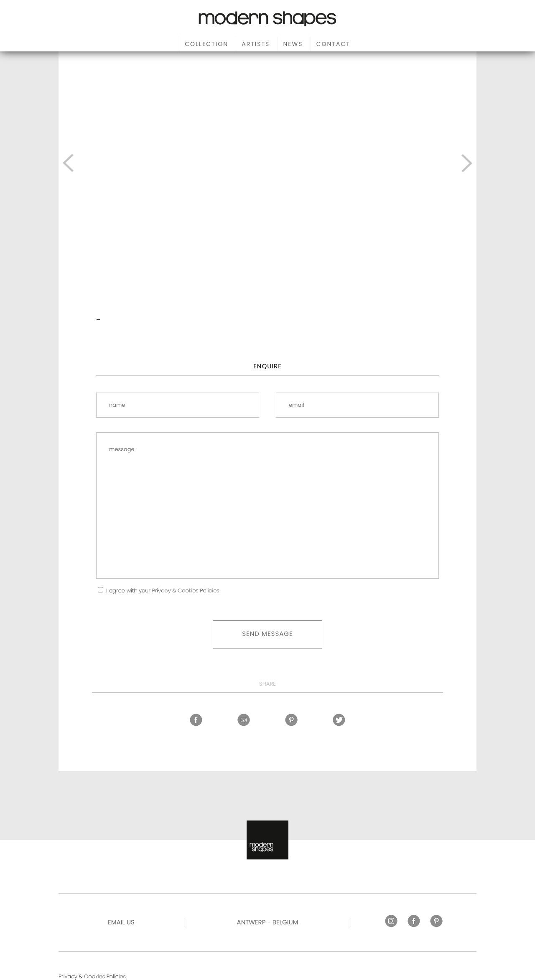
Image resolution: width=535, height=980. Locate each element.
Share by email (244, 720)
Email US (121, 923)
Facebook (196, 720)
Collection (206, 44)
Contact (333, 44)
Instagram (391, 921)
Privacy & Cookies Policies (186, 591)
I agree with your (163, 591)
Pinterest (291, 720)
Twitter (339, 720)
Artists (256, 44)
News (293, 44)
